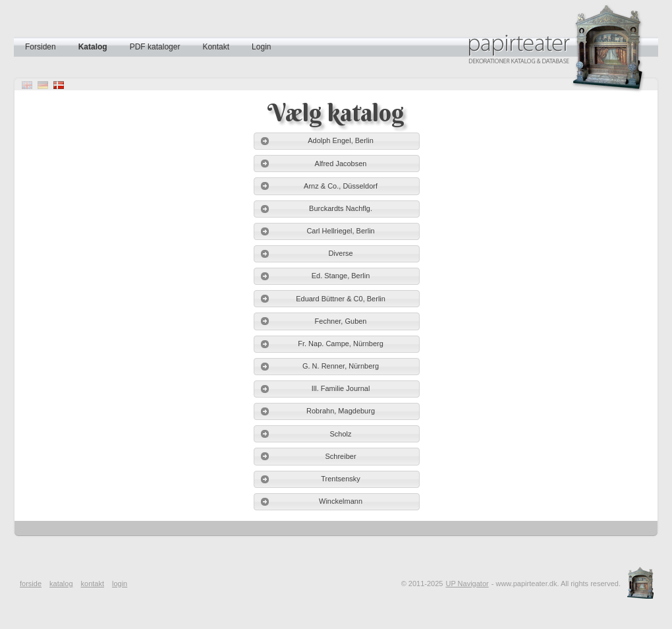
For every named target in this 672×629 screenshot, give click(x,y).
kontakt (93, 584)
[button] (337, 141)
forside (31, 584)
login (120, 584)
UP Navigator (467, 584)
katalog (61, 584)
